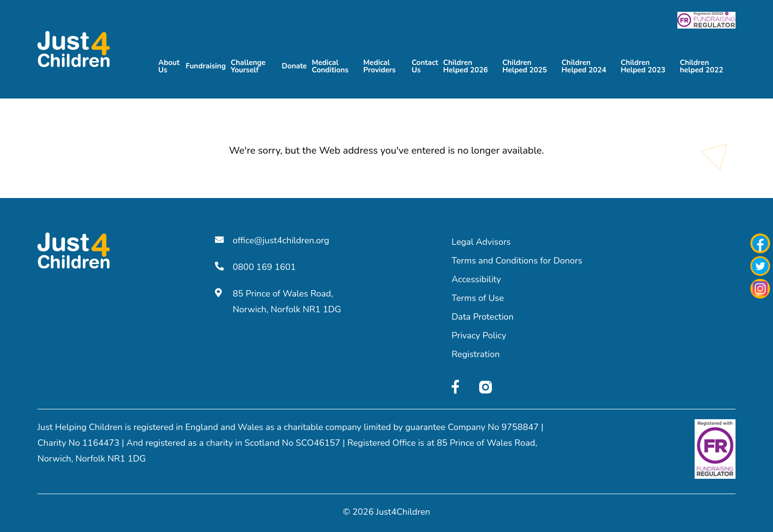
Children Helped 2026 (466, 65)
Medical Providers (380, 65)
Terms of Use (478, 298)
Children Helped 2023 (643, 65)
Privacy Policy (479, 335)
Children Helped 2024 (584, 65)
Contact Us (425, 65)
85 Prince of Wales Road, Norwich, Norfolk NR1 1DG (278, 301)
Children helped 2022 (702, 65)
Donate (295, 66)
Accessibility (476, 279)
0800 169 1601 (255, 267)
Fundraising (206, 66)
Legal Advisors (481, 242)
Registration (476, 354)
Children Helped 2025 (525, 65)
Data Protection (483, 317)
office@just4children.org (272, 240)
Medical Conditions (330, 65)
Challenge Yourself (248, 65)
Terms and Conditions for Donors (517, 261)
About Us (169, 65)
